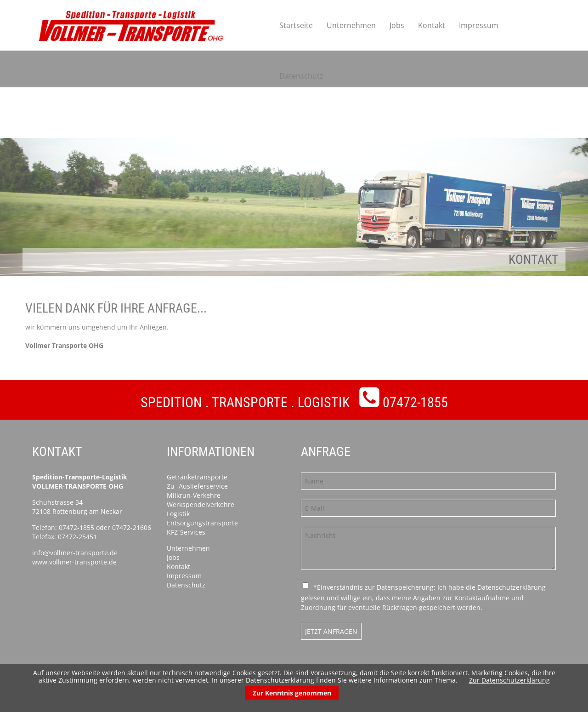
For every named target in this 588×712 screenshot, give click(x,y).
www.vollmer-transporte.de (74, 562)
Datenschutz (301, 76)
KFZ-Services (186, 532)
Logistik (178, 514)
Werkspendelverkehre (201, 504)
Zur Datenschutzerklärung (509, 680)
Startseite (296, 25)
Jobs (397, 25)
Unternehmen (351, 25)
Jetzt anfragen (331, 631)
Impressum (479, 25)
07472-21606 (132, 527)
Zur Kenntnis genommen (292, 693)
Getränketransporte (197, 477)
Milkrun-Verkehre (194, 495)
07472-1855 (415, 402)
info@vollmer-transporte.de (75, 553)
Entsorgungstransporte (202, 523)
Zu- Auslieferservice (197, 486)
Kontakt (432, 25)
